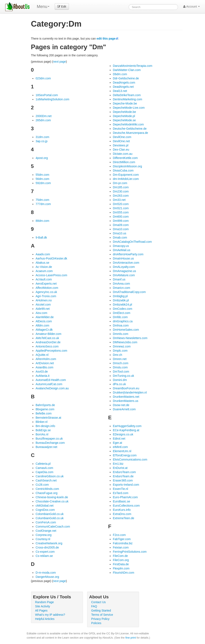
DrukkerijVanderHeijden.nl (130, 392)
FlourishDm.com (124, 573)
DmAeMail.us (122, 250)
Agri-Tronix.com (46, 296)
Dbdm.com (120, 74)
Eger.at (117, 443)
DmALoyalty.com (124, 267)
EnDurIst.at (120, 468)
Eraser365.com (123, 480)
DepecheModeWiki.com (128, 124)
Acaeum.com (44, 271)
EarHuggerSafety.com (127, 426)
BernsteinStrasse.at (48, 418)
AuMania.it (43, 376)
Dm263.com (121, 196)
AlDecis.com (44, 321)
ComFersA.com (46, 522)
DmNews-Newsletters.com (130, 338)
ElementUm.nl (122, 451)
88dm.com (42, 221)
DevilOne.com (122, 137)
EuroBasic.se (121, 501)
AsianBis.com (44, 367)
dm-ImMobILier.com (126, 179)
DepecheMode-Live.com (129, 108)
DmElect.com (122, 313)
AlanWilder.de (45, 317)
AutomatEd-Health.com (51, 380)
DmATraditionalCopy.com (129, 292)
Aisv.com (41, 313)
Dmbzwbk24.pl (122, 305)
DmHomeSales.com (126, 330)
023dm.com (43, 78)
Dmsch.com (121, 363)
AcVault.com (44, 279)
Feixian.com (121, 547)
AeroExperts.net (46, 284)
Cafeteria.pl (43, 464)
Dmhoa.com (121, 325)
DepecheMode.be (124, 112)
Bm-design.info (45, 426)
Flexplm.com (121, 568)
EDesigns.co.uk (123, 434)
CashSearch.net (46, 480)
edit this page (106, 39)
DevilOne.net (121, 141)
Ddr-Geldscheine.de (126, 78)
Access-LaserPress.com (51, 275)
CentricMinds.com (47, 489)
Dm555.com (121, 212)
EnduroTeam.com (124, 472)
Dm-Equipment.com (126, 175)
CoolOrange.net (46, 531)
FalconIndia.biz (123, 543)
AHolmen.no (44, 300)
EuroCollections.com (126, 506)
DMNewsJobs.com (125, 342)
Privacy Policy (100, 619)
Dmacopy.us (121, 246)
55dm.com (42, 175)
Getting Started (101, 610)
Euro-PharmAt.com (125, 497)
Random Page (45, 602)
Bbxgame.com (45, 409)
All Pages (41, 610)
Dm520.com (121, 204)
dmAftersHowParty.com (128, 254)
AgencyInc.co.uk (46, 292)
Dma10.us (120, 233)
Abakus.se (42, 263)
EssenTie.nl (121, 489)
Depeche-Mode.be (125, 103)
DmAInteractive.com (126, 263)
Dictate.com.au (123, 154)
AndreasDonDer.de (48, 342)
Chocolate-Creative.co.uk (52, 501)
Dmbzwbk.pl (121, 300)
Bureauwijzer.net (46, 447)
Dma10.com (121, 229)
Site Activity (43, 606)
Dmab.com (120, 237)
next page (59, 62)
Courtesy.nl (43, 539)
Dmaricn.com (121, 288)
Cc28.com (42, 485)
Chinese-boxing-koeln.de (52, 497)
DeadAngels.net (123, 87)
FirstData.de (121, 564)
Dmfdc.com (120, 317)
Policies (96, 623)
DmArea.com (121, 284)
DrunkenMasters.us (126, 401)
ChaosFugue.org (46, 493)
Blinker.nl (42, 422)
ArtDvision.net (45, 363)
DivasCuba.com (123, 170)
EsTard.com (121, 493)
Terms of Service (102, 615)
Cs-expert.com (45, 552)
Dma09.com (121, 225)
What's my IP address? (50, 615)
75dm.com (42, 200)
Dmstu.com (120, 367)
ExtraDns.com (122, 514)
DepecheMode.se (124, 120)
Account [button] (191, 6)
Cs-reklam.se (44, 556)
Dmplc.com (120, 351)
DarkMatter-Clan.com (127, 70)
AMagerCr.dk (44, 330)
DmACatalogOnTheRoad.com (132, 242)
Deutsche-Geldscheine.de (130, 129)
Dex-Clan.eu (121, 150)
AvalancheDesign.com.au (52, 388)
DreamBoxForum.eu (126, 388)
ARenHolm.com (46, 359)
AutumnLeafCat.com (49, 384)
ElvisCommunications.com (130, 459)
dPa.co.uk (119, 384)
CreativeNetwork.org (49, 543)
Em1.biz (118, 464)
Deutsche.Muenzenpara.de (130, 133)
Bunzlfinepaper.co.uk (49, 439)
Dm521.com (121, 208)
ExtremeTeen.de (124, 518)
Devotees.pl (121, 145)
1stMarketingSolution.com (52, 99)
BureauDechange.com (50, 443)
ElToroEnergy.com (125, 455)
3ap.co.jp (42, 141)
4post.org (42, 158)
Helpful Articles (45, 619)
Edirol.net (119, 439)
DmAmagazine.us (124, 271)
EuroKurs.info (122, 510)
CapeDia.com (44, 472)
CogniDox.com (45, 510)
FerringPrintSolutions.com (130, 552)
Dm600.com (121, 217)
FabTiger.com (122, 539)
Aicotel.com (43, 305)
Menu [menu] (43, 6)
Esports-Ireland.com (126, 485)
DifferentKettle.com (125, 158)
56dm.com (42, 179)
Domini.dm (120, 380)
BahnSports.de (45, 405)
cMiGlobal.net (45, 506)
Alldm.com (42, 325)
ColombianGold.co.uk (50, 514)
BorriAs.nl (42, 434)
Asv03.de (42, 372)
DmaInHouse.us (123, 258)
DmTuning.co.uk (123, 376)
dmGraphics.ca (123, 321)
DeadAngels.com (124, 83)
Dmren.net (120, 359)
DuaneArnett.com (124, 409)
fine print (131, 638)
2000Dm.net (44, 116)
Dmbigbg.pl (120, 296)
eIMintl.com (120, 447)
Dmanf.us (119, 279)
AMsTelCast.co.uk (47, 338)
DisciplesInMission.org (127, 166)
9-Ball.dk (41, 237)
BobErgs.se (43, 430)
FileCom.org (121, 560)
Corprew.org (44, 535)
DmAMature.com (124, 275)
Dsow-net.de (121, 405)
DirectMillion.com (124, 162)
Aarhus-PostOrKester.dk (51, 258)
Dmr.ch (117, 355)
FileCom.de (120, 556)
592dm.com (43, 183)
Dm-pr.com (120, 183)
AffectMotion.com (47, 288)
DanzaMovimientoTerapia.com (133, 66)
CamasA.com (44, 468)
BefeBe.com (44, 413)
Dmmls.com (121, 334)
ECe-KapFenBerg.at (126, 430)
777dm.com (43, 204)
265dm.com (43, 120)
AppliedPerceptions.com (51, 351)
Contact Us (99, 602)
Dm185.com (121, 187)
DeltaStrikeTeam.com (127, 95)
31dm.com (42, 137)
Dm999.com (121, 221)
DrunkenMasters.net (126, 397)
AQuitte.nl (42, 355)
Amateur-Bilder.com (48, 334)
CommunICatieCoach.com (53, 527)
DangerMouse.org (47, 577)
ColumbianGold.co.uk (50, 518)
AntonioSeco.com (47, 346)
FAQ (94, 606)
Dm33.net (119, 200)
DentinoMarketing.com (128, 99)
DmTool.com (121, 372)
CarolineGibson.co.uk (50, 476)
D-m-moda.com (46, 573)
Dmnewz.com (122, 346)
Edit (62, 6)
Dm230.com (121, 191)
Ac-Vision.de (44, 267)
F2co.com (119, 535)
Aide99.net (43, 309)
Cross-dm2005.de (47, 547)
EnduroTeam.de (123, 476)
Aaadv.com (43, 254)
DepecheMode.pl (124, 116)
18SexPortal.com (47, 95)
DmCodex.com (123, 309)
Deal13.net (120, 91)
